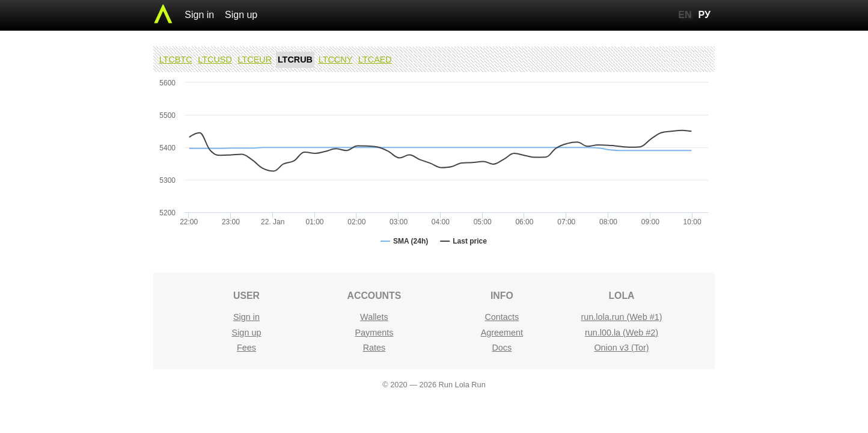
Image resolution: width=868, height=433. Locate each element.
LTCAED (375, 60)
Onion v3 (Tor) (621, 348)
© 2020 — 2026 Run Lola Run (434, 385)
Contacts (502, 317)
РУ (704, 15)
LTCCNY (336, 60)
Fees (246, 348)
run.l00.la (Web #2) (622, 333)
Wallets (374, 317)
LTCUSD (215, 60)
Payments (374, 333)
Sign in (199, 15)
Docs (502, 348)
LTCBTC (176, 60)
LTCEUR (255, 60)
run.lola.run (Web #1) (622, 317)
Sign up (241, 15)
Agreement (502, 333)
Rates (374, 348)
